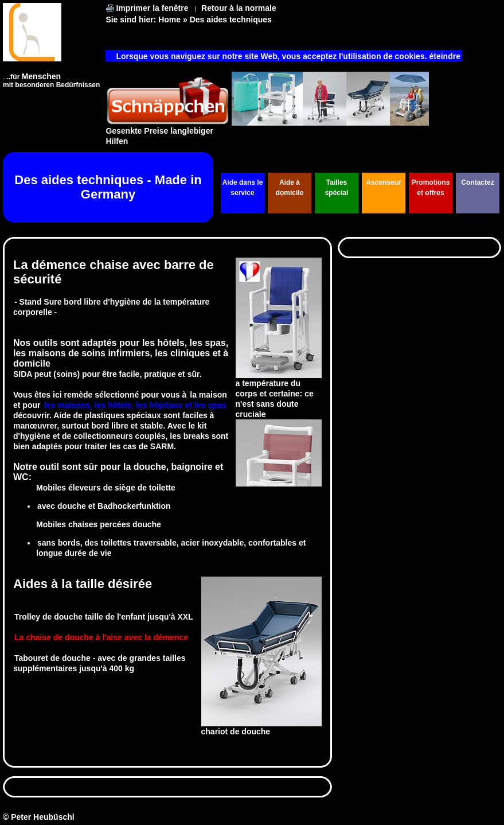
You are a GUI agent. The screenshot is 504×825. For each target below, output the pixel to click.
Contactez (477, 182)
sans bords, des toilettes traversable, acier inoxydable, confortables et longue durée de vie (171, 548)
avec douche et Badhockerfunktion (104, 506)
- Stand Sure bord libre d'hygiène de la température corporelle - (111, 307)
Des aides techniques (231, 20)
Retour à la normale (239, 8)
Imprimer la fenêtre (152, 8)
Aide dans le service (243, 188)
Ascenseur (383, 182)
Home (169, 20)
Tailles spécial (337, 188)
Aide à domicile (290, 188)
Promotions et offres (431, 188)
